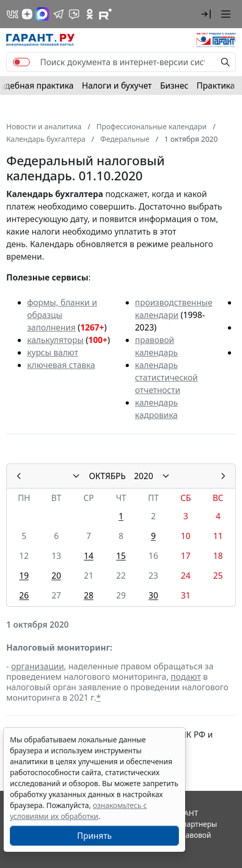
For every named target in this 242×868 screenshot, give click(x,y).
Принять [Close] (95, 836)
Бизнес (174, 85)
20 (56, 576)
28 (89, 595)
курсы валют (53, 352)
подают (186, 677)
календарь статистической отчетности (166, 377)
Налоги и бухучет (117, 85)
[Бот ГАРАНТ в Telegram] (74, 14)
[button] (206, 14)
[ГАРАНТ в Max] (42, 14)
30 (153, 595)
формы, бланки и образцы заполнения (62, 315)
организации (37, 666)
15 (121, 556)
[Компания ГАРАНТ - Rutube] (105, 14)
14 (89, 556)
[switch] (21, 62)
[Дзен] (27, 14)
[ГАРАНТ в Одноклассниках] (90, 14)
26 (24, 595)
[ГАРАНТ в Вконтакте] (13, 14)
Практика (216, 85)
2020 (144, 476)
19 (24, 576)
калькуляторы (55, 340)
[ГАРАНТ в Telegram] (58, 14)
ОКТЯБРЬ (107, 476)
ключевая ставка (61, 365)
